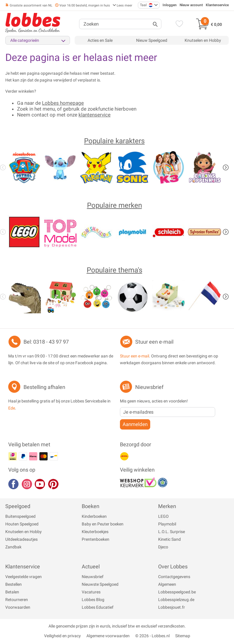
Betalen (12, 592)
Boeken (91, 506)
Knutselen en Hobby (203, 40)
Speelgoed (18, 506)
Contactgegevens (174, 577)
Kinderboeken (94, 516)
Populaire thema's (115, 270)
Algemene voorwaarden (108, 636)
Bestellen (14, 584)
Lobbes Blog (93, 600)
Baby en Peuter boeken (103, 524)
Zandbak (13, 547)
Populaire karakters (114, 141)
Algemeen (167, 584)
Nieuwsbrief (93, 577)
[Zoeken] (120, 24)
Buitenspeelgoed (20, 516)
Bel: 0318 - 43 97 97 (46, 342)
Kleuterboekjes (95, 532)
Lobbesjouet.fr (172, 607)
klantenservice (95, 115)
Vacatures (91, 592)
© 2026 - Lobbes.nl (152, 636)
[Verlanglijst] (178, 24)
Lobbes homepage (63, 103)
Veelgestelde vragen (24, 577)
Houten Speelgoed (22, 524)
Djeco (163, 547)
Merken (167, 506)
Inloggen (170, 5)
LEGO (163, 516)
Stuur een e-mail (154, 342)
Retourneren (17, 600)
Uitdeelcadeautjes (21, 539)
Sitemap (183, 636)
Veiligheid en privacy (62, 636)
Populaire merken (115, 205)
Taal (146, 5)
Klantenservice (217, 5)
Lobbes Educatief (98, 607)
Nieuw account (191, 5)
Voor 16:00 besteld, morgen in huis (82, 5)
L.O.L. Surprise (172, 532)
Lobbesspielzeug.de (176, 600)
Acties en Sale (100, 40)
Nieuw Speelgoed (152, 40)
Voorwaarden (18, 607)
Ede (12, 408)
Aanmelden (135, 424)
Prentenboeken (96, 539)
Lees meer (122, 5)
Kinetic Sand (169, 539)
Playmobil (167, 524)
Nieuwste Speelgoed (100, 584)
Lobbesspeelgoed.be (177, 592)
